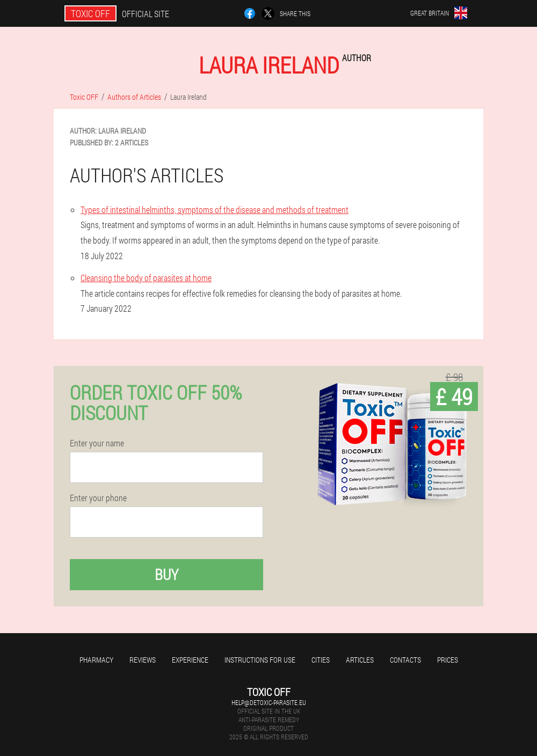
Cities (321, 660)
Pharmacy (96, 660)
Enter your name (97, 443)
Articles (360, 660)
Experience (190, 660)
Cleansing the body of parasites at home (146, 278)
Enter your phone (98, 498)
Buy (166, 574)
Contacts (405, 660)
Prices (448, 660)
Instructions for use (260, 660)
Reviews (143, 660)
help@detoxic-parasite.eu (269, 702)
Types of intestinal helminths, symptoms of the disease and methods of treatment (215, 210)
